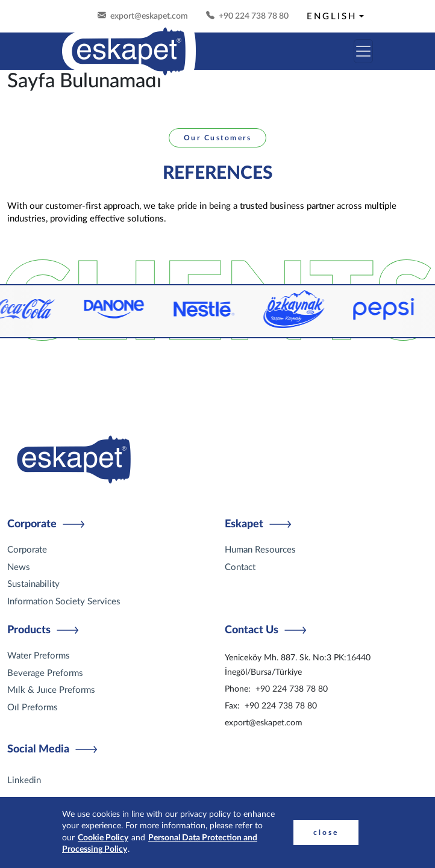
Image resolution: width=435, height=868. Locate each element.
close (326, 832)
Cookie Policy (103, 838)
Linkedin (24, 780)
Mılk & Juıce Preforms (51, 690)
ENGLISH (332, 17)
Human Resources (260, 550)
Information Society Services (64, 602)
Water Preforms (39, 656)
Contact (240, 567)
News (19, 567)
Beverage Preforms (45, 673)
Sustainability (33, 584)
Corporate (27, 550)
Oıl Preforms (33, 708)
